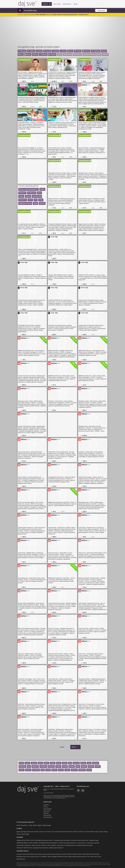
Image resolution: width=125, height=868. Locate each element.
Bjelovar (92, 832)
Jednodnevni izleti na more (23, 857)
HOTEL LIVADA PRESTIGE (37, 840)
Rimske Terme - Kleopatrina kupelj (90, 840)
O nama (45, 807)
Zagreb (47, 4)
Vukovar (101, 832)
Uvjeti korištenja (48, 809)
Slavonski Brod (59, 832)
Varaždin (36, 832)
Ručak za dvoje (34, 854)
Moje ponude (47, 811)
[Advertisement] (63, 31)
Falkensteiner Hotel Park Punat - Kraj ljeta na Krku (29, 848)
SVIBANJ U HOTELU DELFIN (23, 840)
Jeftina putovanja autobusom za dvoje (56, 854)
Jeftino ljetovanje (21, 859)
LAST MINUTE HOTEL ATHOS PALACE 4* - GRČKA (51, 843)
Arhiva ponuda (47, 815)
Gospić (23, 834)
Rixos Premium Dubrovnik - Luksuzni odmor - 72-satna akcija (78, 843)
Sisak (53, 832)
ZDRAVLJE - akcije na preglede (49, 857)
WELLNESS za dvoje (62, 857)
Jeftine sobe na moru (96, 857)
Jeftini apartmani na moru (84, 857)
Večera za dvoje (82, 854)
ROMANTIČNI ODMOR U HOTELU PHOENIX (27, 843)
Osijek (28, 832)
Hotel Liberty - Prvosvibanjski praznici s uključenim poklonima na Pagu (75, 845)
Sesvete (88, 832)
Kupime (19, 825)
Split (22, 832)
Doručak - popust (42, 854)
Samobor (41, 832)
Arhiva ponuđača (48, 817)
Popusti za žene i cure (36, 857)
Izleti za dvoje (26, 854)
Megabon (40, 825)
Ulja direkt (97, 843)
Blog (75, 4)
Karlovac (49, 832)
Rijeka (25, 832)
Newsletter (67, 4)
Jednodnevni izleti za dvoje (93, 854)
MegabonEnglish (47, 825)
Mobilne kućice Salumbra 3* (56, 848)
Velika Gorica (82, 832)
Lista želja (57, 4)
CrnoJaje (30, 825)
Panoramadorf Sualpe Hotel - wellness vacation (28, 845)
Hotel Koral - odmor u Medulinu (49, 845)
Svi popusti (19, 854)
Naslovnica (46, 805)
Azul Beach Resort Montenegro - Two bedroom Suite (68, 840)
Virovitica (19, 834)
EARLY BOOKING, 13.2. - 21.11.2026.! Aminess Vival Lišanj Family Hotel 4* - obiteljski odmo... (63, 15)
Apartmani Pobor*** (49, 840)
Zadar (32, 832)
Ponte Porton (45, 848)
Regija (27, 834)
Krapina (97, 832)
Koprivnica (76, 832)
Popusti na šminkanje (72, 854)
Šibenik (65, 832)
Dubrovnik (70, 832)
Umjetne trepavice (72, 857)
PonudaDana (24, 825)
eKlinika (35, 825)
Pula (45, 832)
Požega (106, 832)
